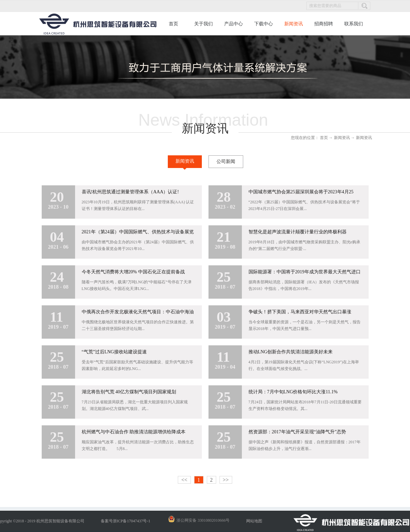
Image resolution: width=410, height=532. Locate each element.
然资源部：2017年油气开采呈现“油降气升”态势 (297, 432)
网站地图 (253, 521)
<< (184, 480)
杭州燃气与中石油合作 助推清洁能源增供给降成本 (134, 432)
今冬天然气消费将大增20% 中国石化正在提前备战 (133, 272)
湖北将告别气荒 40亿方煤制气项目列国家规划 (129, 392)
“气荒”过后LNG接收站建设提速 (114, 352)
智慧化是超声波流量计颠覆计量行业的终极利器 (298, 232)
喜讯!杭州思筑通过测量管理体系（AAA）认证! (130, 192)
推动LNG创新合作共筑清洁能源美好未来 (291, 352)
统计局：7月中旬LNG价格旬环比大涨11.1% (293, 392)
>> (226, 480)
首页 (173, 24)
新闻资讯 (342, 138)
